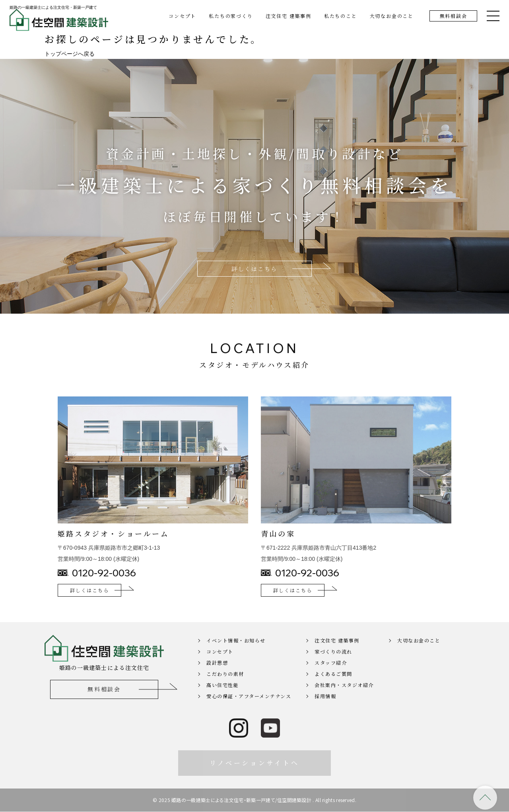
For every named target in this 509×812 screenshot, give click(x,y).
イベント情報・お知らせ (236, 651)
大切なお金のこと (392, 16)
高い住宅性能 (222, 696)
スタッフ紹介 (331, 673)
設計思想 (217, 673)
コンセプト (182, 16)
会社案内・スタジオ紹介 (344, 696)
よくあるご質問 (333, 684)
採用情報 (325, 707)
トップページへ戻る (70, 54)
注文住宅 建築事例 (288, 16)
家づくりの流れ (333, 662)
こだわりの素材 (225, 684)
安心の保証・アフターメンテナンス (249, 707)
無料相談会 (454, 16)
